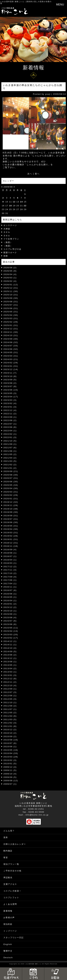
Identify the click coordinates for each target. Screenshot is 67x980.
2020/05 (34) (11, 485)
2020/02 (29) (11, 495)
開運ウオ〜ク (10, 253)
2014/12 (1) (10, 641)
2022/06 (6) (10, 427)
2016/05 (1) (10, 597)
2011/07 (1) (10, 709)
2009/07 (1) (10, 784)
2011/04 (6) (10, 716)
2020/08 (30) (11, 475)
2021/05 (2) (10, 454)
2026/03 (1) (10, 278)
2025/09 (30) (11, 298)
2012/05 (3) (10, 699)
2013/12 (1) (10, 658)
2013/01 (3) (10, 675)
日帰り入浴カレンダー (15, 844)
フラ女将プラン (11, 239)
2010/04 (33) (11, 753)
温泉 (6, 837)
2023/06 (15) (11, 390)
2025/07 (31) (11, 305)
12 (14, 202)
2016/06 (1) (10, 594)
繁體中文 (8, 951)
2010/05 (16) (11, 750)
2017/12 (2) (10, 567)
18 (10, 206)
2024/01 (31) (11, 366)
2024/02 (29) (11, 363)
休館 (6, 256)
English (8, 944)
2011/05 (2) (10, 713)
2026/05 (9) (10, 271)
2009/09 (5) (10, 777)
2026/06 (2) (10, 268)
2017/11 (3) (10, 570)
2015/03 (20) (11, 635)
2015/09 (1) (10, 614)
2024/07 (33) (11, 346)
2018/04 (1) (10, 560)
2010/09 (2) (10, 736)
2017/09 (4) (10, 577)
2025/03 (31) (11, 318)
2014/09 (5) (10, 652)
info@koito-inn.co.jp (37, 815)
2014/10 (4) (10, 648)
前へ (37, 174)
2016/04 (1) (10, 601)
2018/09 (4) (10, 550)
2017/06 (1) (10, 580)
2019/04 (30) (11, 529)
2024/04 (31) (11, 356)
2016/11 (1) (10, 587)
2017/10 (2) (10, 573)
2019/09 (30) (11, 512)
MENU (60, 5)
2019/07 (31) (11, 519)
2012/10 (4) (10, 685)
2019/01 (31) (11, 539)
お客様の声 (9, 918)
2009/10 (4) (10, 774)
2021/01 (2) (10, 468)
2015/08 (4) (10, 618)
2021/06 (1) (10, 451)
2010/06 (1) (10, 747)
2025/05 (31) (11, 312)
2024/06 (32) (11, 349)
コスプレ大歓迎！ (12, 891)
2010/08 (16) (11, 740)
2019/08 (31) (11, 516)
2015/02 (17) (11, 638)
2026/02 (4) (10, 281)
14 (21, 202)
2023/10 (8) (10, 376)
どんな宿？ (9, 831)
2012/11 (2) (10, 682)
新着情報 (8, 911)
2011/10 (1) (10, 702)
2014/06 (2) (10, 655)
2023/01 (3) (10, 407)
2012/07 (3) (10, 692)
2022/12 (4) (10, 410)
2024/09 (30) (11, 339)
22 (25, 206)
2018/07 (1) (10, 556)
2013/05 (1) (10, 665)
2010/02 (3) (10, 760)
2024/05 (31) (11, 352)
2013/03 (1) (10, 672)
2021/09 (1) (10, 444)
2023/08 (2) (10, 383)
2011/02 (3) (10, 723)
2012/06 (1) (10, 696)
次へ (30, 174)
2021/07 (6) (10, 448)
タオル (7, 232)
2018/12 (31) (11, 543)
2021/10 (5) (10, 441)
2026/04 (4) (10, 274)
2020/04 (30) (11, 488)
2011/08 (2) (10, 706)
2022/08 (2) (10, 420)
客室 (6, 858)
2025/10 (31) (11, 295)
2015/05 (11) (11, 628)
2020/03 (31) (11, 492)
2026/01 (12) (11, 285)
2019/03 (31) (11, 533)
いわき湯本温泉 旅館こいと (12, 2)
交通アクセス (10, 884)
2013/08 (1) (10, 662)
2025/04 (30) (11, 315)
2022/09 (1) (10, 417)
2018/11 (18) (11, 546)
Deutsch (8, 958)
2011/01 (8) (10, 726)
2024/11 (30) (11, 332)
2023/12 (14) (11, 369)
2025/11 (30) (11, 291)
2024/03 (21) (11, 359)
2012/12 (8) (10, 679)
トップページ (10, 931)
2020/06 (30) (11, 482)
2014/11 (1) (10, 645)
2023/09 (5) (10, 380)
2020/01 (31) (11, 499)
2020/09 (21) (11, 471)
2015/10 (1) (10, 611)
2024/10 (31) (11, 335)
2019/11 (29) (11, 505)
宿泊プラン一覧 (11, 864)
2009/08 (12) (11, 781)
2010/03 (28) (11, 757)
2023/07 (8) (10, 386)
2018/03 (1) (10, 563)
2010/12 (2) (10, 730)
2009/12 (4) (10, 767)
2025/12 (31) (11, 288)
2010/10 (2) (10, 733)
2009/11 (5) (10, 770)
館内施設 (8, 851)
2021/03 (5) (10, 461)
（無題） (8, 242)
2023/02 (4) (10, 403)
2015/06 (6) (10, 624)
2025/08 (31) (11, 302)
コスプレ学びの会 (12, 249)
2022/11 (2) (10, 414)
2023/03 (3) (10, 400)
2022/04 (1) (10, 431)
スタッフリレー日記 (14, 938)
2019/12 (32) (11, 502)
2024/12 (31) (11, 329)
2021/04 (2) (10, 458)
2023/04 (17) (11, 397)
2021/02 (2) (10, 465)
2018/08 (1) (10, 553)
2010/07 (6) (10, 743)
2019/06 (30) (11, 522)
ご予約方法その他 (12, 871)
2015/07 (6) (10, 621)
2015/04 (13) (11, 631)
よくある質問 (10, 904)
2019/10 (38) (11, 509)
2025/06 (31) (11, 308)
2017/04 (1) (10, 584)
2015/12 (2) (10, 607)
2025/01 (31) (11, 325)
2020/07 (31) (11, 478)
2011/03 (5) (10, 719)
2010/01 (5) (10, 764)
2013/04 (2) (10, 668)
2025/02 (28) (11, 322)
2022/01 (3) (10, 437)
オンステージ (10, 225)
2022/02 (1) (10, 434)
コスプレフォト (11, 898)
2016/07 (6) (10, 590)
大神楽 (7, 229)
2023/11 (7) (10, 373)
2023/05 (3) (10, 393)
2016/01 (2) (10, 604)
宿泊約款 (8, 924)
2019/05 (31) (11, 526)
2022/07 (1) (10, 424)
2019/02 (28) (11, 536)
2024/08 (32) (11, 342)
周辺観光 (8, 878)
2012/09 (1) (10, 689)
